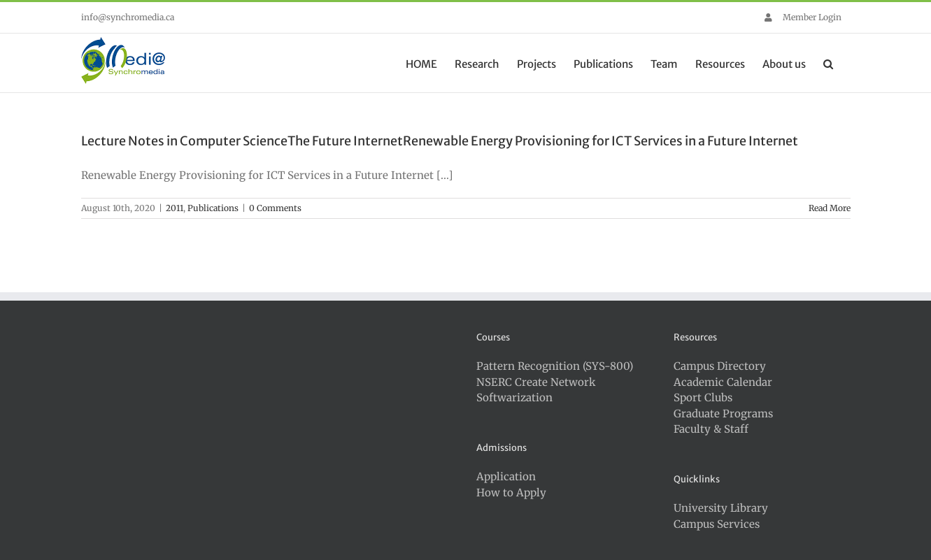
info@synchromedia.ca (128, 17)
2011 (175, 208)
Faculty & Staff (711, 429)
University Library (721, 508)
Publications (213, 208)
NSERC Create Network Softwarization (536, 390)
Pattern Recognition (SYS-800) (555, 366)
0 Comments (275, 208)
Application (506, 476)
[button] (828, 63)
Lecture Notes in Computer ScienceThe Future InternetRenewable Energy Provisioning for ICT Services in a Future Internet (440, 141)
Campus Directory (720, 366)
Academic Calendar (723, 382)
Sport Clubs (703, 397)
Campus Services (717, 524)
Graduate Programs (723, 414)
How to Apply (511, 493)
